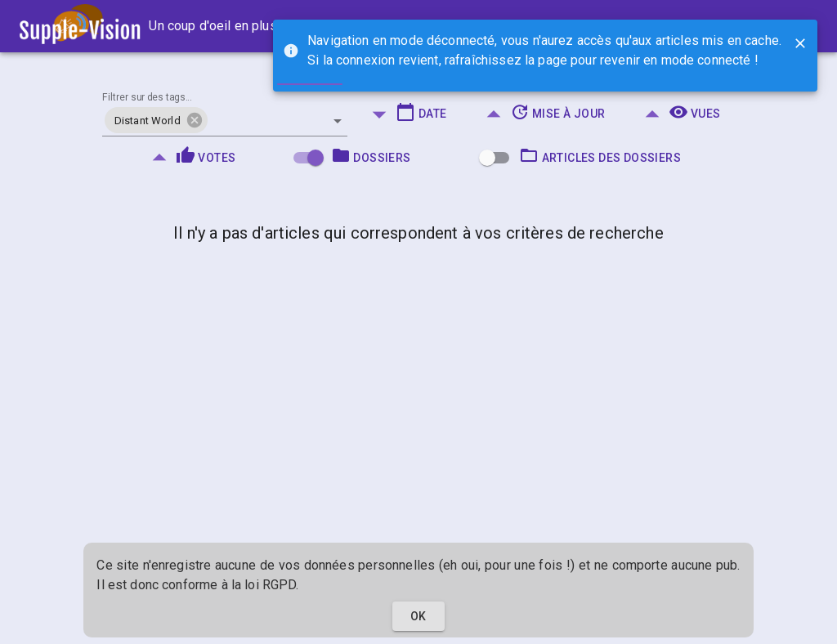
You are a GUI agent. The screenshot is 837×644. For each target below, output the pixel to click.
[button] (156, 120)
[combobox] (225, 114)
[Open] (338, 121)
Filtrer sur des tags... (147, 98)
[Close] (800, 43)
